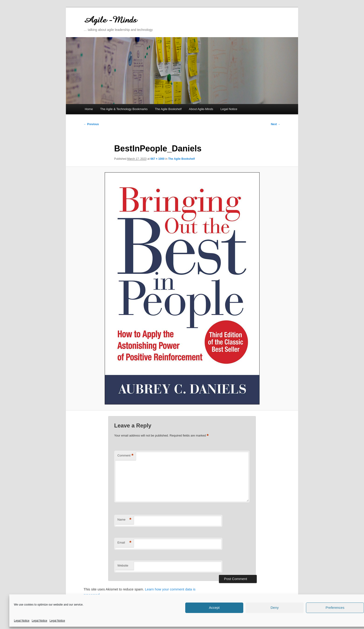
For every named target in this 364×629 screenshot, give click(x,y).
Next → (276, 124)
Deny (275, 608)
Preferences (335, 608)
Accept (214, 608)
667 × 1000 (157, 159)
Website (123, 565)
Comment (125, 456)
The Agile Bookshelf (168, 109)
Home (89, 109)
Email (124, 543)
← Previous (91, 124)
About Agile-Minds (201, 109)
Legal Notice (22, 621)
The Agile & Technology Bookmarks (124, 109)
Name (124, 520)
